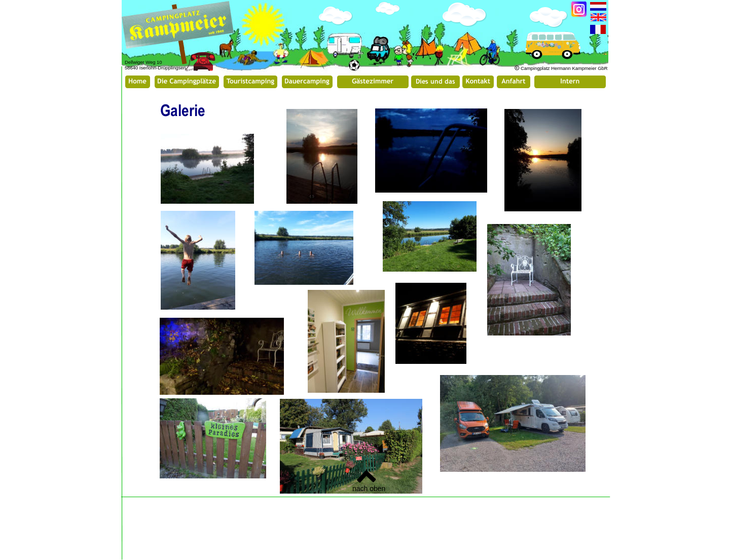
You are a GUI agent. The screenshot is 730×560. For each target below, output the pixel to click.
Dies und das (435, 81)
